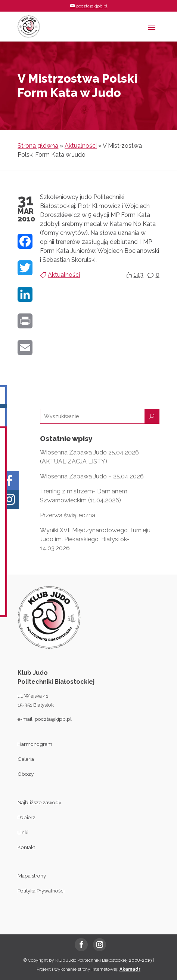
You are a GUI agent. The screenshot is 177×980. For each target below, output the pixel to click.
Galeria (26, 759)
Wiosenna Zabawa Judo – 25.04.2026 (92, 476)
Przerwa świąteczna (68, 515)
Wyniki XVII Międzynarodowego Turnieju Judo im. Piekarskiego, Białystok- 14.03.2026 (95, 539)
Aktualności (81, 146)
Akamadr (130, 969)
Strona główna (38, 146)
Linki (23, 832)
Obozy (26, 774)
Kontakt (26, 847)
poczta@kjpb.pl (53, 719)
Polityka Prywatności (41, 891)
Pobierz (27, 817)
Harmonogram (35, 744)
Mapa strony (32, 876)
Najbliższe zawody (39, 802)
